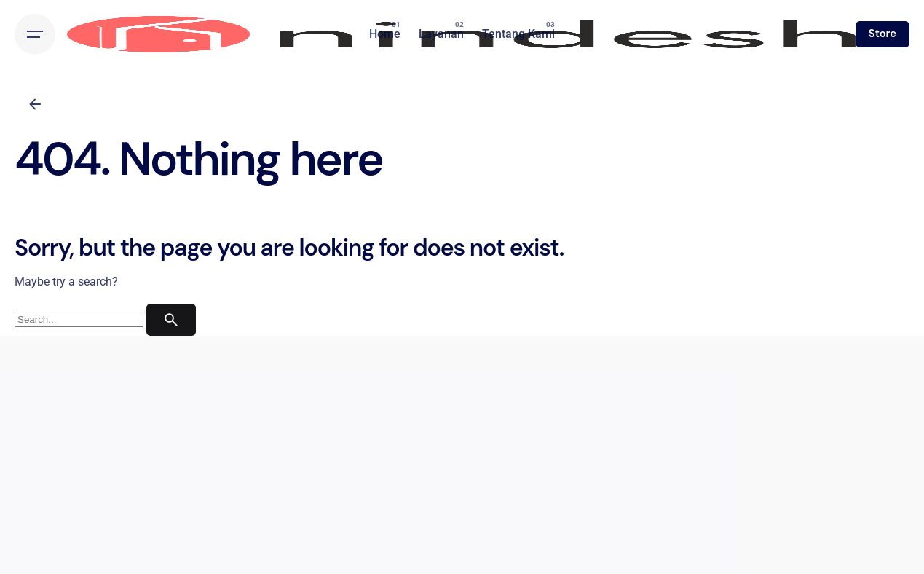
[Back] (35, 104)
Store (882, 34)
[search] (171, 320)
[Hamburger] (35, 34)
